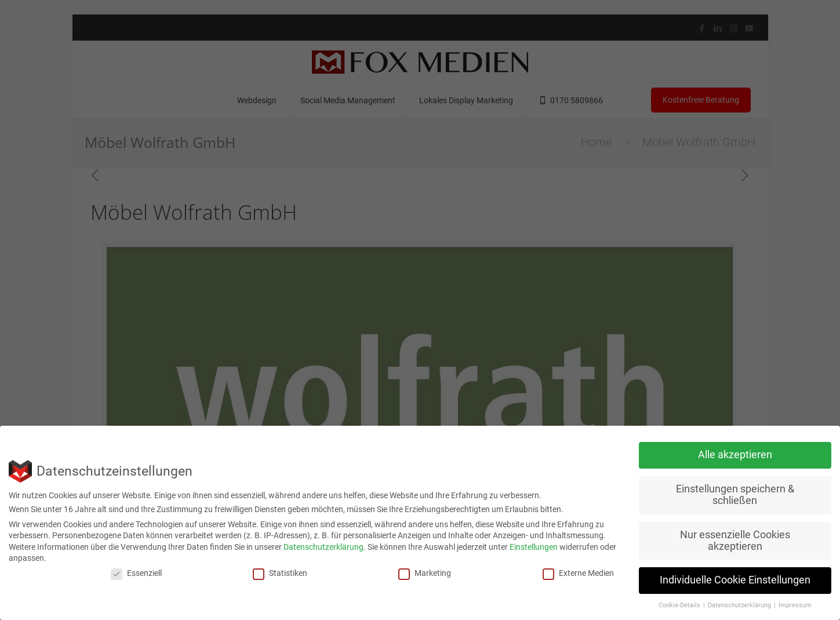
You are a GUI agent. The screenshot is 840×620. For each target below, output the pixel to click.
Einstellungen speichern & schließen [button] (735, 495)
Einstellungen (534, 547)
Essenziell (136, 573)
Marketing (425, 573)
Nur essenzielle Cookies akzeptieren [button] (735, 541)
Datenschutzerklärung (323, 547)
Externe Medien (578, 573)
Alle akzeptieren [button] (735, 455)
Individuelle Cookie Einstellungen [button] (735, 580)
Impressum (795, 605)
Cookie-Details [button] (680, 605)
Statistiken (280, 573)
